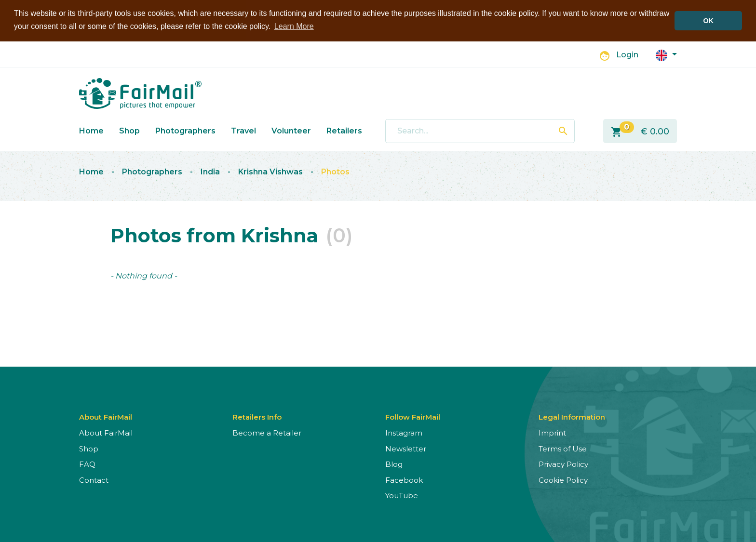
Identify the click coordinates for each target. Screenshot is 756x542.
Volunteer (291, 130)
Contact (94, 480)
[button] (666, 54)
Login (627, 54)
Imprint (552, 432)
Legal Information (572, 416)
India (210, 171)
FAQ (87, 464)
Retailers (344, 130)
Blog (394, 464)
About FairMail (106, 432)
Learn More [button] (294, 26)
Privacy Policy (563, 464)
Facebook (404, 480)
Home (91, 130)
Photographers (185, 130)
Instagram (404, 432)
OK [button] (708, 21)
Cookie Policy (563, 480)
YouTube (402, 495)
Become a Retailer (267, 432)
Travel (243, 130)
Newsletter (406, 448)
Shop (129, 130)
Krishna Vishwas (270, 171)
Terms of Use (563, 448)
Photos (335, 171)
